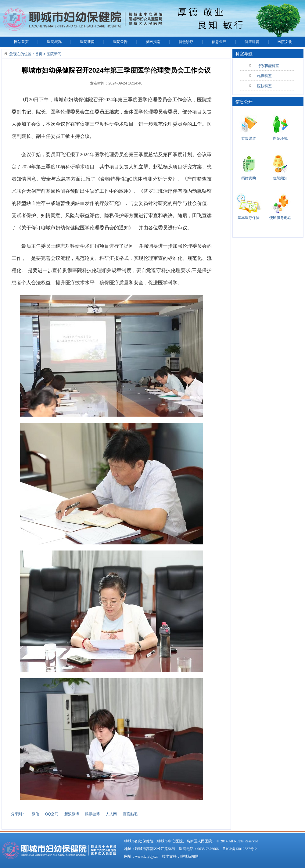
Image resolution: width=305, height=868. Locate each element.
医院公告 (120, 42)
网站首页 (21, 42)
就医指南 (153, 42)
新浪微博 (72, 814)
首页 (39, 54)
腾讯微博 (92, 814)
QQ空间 (52, 814)
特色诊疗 (186, 42)
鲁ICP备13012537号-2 (240, 849)
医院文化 (285, 42)
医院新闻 (87, 42)
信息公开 (219, 42)
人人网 (111, 814)
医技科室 (264, 86)
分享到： (18, 814)
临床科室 (264, 76)
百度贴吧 (130, 814)
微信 (35, 814)
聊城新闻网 (189, 856)
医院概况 (54, 42)
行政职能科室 (268, 66)
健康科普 (252, 42)
